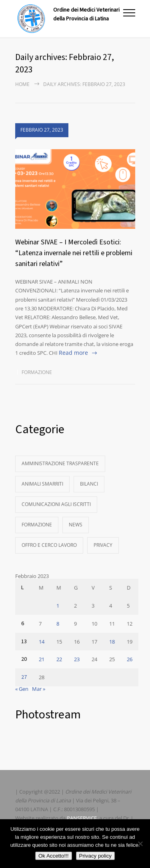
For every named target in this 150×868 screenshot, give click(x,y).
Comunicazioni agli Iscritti (56, 504)
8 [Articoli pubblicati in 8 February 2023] (58, 624)
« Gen (22, 689)
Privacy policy (95, 856)
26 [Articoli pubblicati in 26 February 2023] (130, 659)
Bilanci (89, 484)
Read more (73, 353)
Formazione (37, 372)
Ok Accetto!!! (54, 856)
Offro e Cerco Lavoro (49, 545)
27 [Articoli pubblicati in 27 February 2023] (24, 677)
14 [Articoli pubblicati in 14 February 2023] (42, 642)
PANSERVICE (82, 818)
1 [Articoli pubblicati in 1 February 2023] (58, 606)
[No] (140, 844)
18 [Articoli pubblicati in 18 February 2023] (112, 642)
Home (22, 84)
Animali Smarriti (42, 484)
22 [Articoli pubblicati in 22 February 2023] (59, 659)
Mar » (39, 689)
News (76, 525)
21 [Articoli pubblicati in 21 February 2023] (42, 659)
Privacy (103, 545)
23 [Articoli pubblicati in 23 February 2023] (77, 659)
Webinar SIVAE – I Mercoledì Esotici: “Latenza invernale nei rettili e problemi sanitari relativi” (74, 253)
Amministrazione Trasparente (60, 463)
